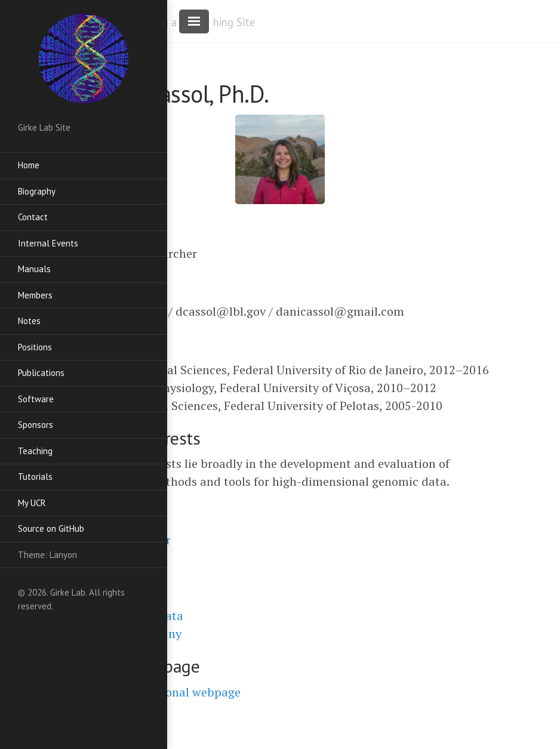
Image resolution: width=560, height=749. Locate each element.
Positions (35, 347)
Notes (29, 321)
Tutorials (35, 477)
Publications (41, 373)
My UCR (32, 503)
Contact (33, 217)
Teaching (35, 451)
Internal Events (48, 243)
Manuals (34, 269)
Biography (37, 191)
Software (36, 399)
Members (35, 295)
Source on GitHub (51, 528)
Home (29, 165)
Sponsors (36, 425)
